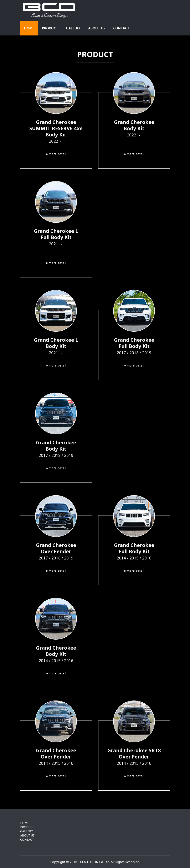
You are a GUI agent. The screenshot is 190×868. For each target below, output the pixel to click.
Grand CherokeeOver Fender (56, 551)
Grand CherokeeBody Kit (134, 131)
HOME (29, 28)
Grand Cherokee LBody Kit (56, 346)
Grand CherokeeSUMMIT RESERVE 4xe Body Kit (56, 131)
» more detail (56, 154)
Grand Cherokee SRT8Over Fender (134, 756)
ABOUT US (97, 28)
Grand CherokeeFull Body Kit (134, 346)
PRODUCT (50, 28)
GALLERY (73, 28)
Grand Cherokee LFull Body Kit (56, 240)
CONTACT (121, 28)
